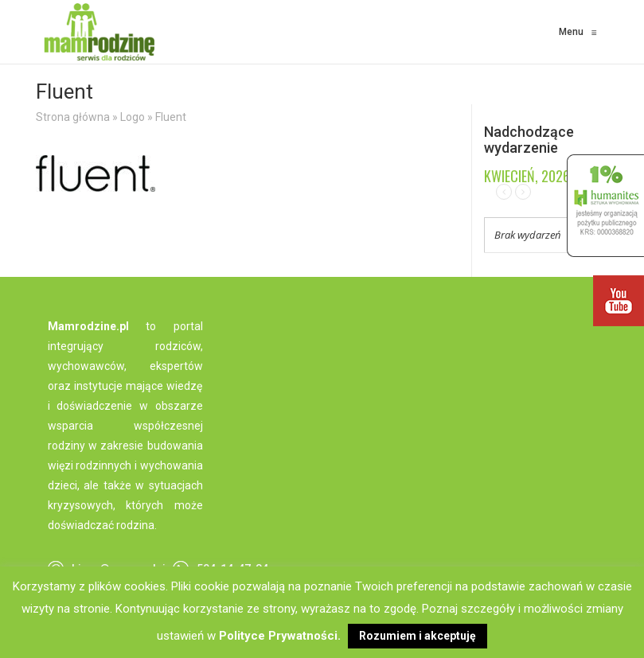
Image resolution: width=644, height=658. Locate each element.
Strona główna (73, 117)
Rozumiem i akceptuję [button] (418, 636)
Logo (133, 117)
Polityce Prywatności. (280, 636)
